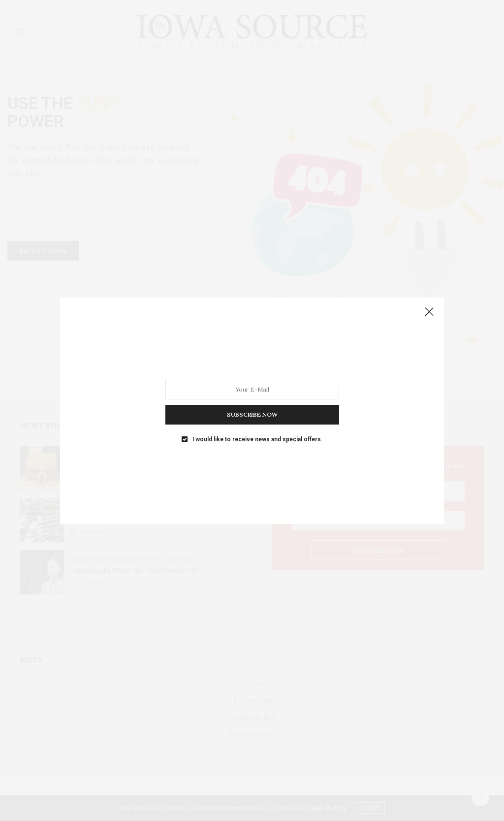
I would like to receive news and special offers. (257, 439)
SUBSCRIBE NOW (252, 414)
